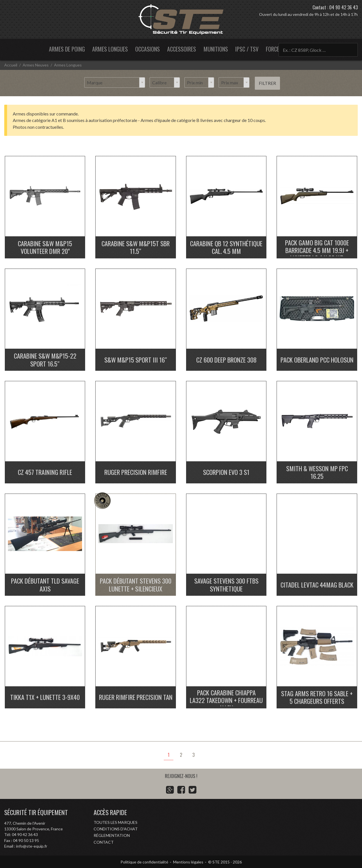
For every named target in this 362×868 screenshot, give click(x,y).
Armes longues (110, 49)
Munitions (216, 49)
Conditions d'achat (116, 829)
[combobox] (115, 82)
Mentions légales (188, 862)
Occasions (147, 49)
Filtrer (267, 83)
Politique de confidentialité (144, 862)
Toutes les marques (116, 822)
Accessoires (182, 49)
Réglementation (112, 835)
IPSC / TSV (247, 49)
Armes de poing (67, 49)
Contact (104, 842)
